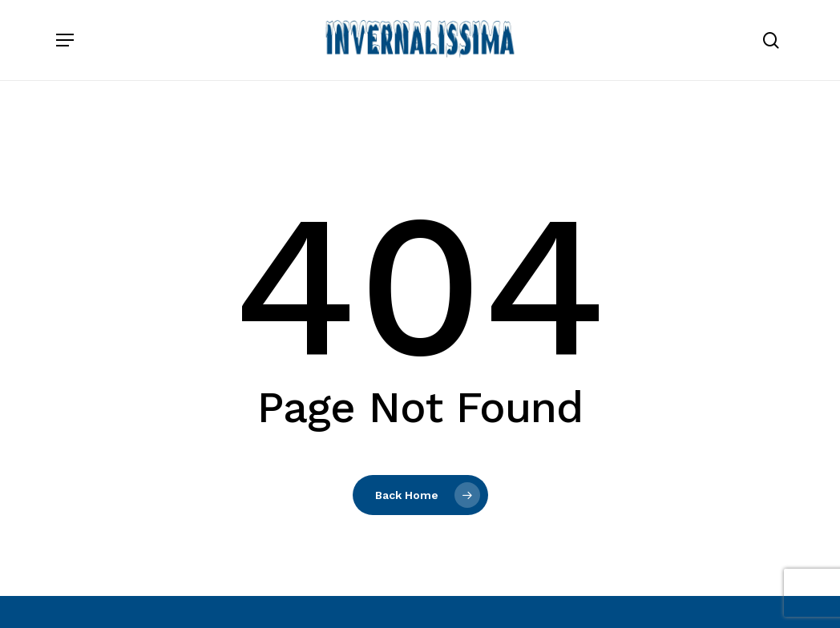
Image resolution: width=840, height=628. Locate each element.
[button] (65, 40)
